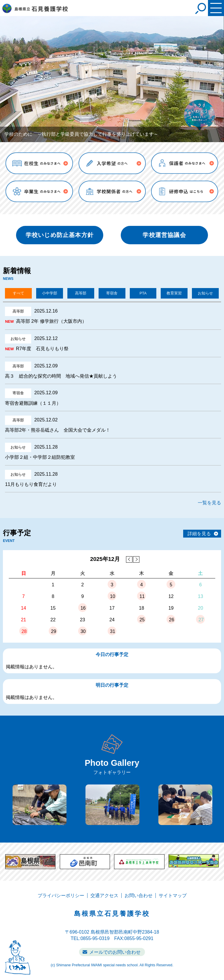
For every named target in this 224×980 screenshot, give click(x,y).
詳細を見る (199, 534)
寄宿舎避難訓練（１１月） (33, 403)
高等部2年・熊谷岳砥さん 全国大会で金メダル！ (58, 430)
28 (24, 631)
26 (171, 620)
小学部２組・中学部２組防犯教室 (40, 457)
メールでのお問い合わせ (115, 952)
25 (142, 620)
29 (54, 631)
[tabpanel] (112, 79)
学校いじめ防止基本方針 (60, 235)
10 (113, 596)
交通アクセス (104, 896)
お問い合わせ (139, 896)
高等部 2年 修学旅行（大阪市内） (51, 321)
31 (113, 631)
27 (201, 620)
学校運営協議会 (164, 235)
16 (83, 608)
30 (83, 631)
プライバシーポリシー (61, 896)
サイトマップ (173, 896)
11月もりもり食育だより (31, 484)
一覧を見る (209, 503)
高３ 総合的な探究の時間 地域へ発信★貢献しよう (61, 376)
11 (142, 596)
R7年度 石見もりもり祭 (42, 349)
